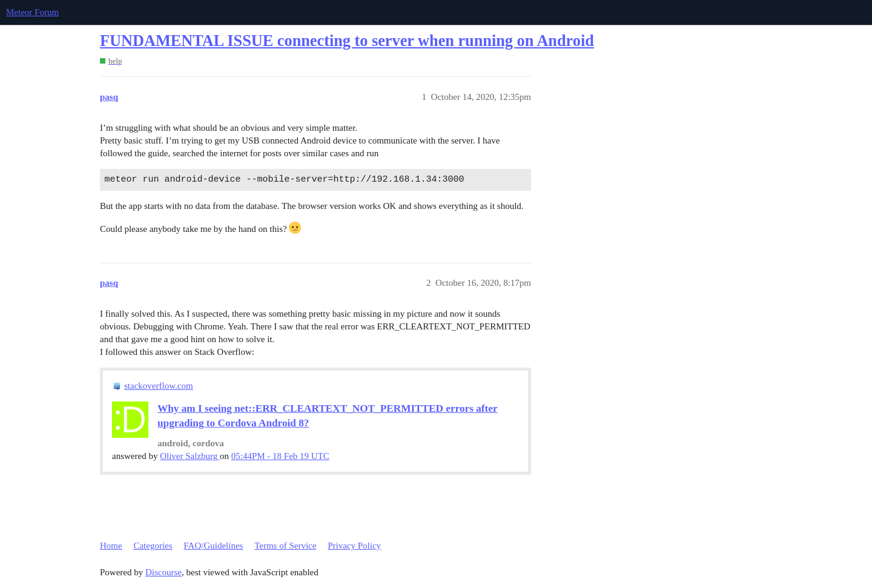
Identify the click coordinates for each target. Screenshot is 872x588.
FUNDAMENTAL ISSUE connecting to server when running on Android (347, 41)
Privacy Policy (354, 546)
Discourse (163, 572)
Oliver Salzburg (190, 456)
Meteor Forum (32, 12)
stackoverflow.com (159, 386)
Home (111, 546)
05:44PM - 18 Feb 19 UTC (280, 456)
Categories (153, 546)
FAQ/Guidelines (213, 546)
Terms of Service (285, 546)
